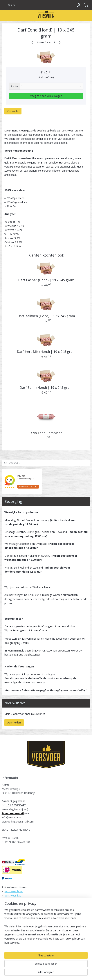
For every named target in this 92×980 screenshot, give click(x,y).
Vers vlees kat (13, 895)
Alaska (8, 912)
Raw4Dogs (11, 937)
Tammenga (11, 924)
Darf (7, 916)
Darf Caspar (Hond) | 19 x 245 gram (46, 280)
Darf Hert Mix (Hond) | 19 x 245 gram (46, 352)
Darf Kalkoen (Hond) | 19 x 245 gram (46, 316)
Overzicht (13, 111)
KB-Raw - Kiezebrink (17, 932)
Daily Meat (11, 928)
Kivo (7, 920)
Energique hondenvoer (18, 900)
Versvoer (9, 948)
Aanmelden (14, 722)
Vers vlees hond (14, 891)
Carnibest (10, 941)
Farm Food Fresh (15, 904)
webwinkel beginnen (59, 967)
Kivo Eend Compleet (46, 433)
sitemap (38, 967)
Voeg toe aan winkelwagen (46, 96)
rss (45, 967)
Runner (9, 908)
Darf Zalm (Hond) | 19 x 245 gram (46, 387)
